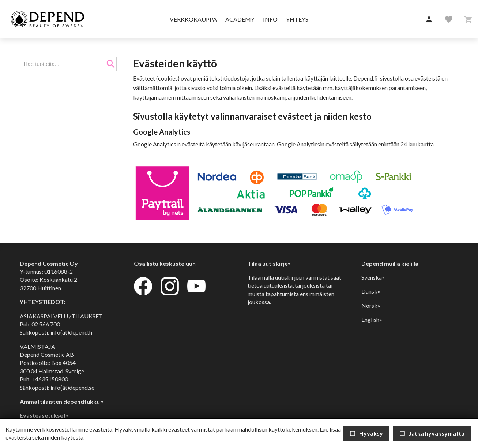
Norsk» (371, 305)
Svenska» (373, 277)
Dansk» (371, 291)
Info (270, 19)
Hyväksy (366, 433)
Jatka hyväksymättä (432, 433)
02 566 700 (46, 324)
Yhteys (297, 19)
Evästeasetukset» (44, 415)
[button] (429, 20)
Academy (240, 19)
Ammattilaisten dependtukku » (62, 401)
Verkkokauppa (193, 19)
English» (372, 319)
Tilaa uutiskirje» (269, 263)
